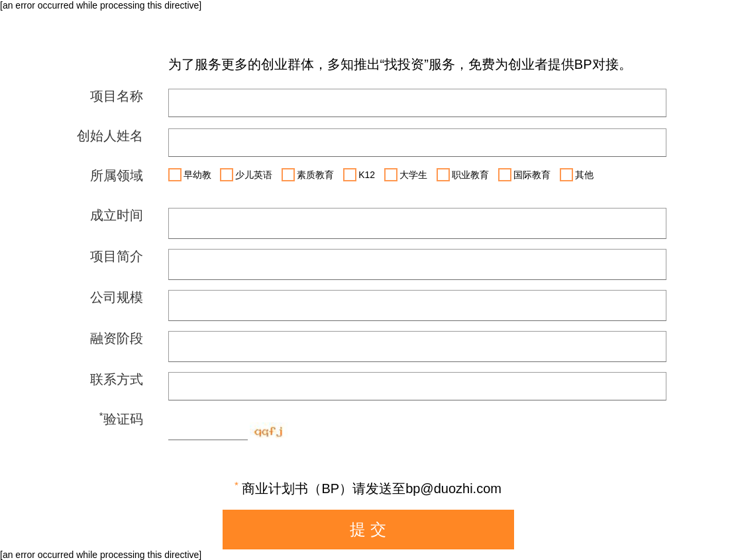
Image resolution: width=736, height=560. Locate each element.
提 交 (368, 529)
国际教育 (524, 175)
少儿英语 (246, 175)
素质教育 (308, 175)
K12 (359, 175)
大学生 (406, 175)
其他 (577, 175)
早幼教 (190, 175)
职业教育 (463, 175)
